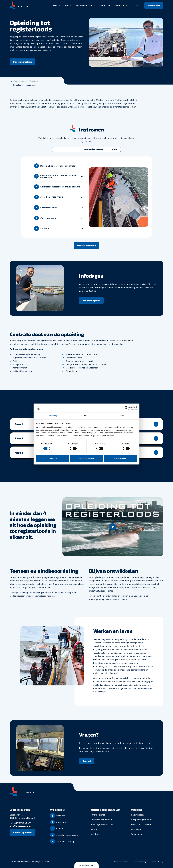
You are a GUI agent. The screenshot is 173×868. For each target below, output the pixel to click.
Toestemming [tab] (51, 416)
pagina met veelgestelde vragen (119, 748)
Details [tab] (86, 416)
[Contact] (87, 761)
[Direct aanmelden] (22, 62)
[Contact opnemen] (22, 832)
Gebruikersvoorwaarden (119, 862)
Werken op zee (61, 5)
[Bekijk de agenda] (91, 301)
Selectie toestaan (87, 458)
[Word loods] (154, 5)
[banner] (86, 5)
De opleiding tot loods (141, 820)
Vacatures (105, 5)
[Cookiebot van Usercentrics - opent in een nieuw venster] (127, 408)
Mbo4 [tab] (114, 149)
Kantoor (94, 829)
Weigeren (53, 458)
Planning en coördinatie (102, 824)
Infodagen (136, 829)
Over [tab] (122, 416)
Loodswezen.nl (86, 865)
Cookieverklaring (157, 862)
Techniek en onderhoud (102, 820)
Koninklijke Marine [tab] (94, 149)
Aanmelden (136, 834)
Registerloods (138, 815)
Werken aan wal (84, 5)
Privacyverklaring (139, 862)
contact (89, 291)
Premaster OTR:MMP (141, 824)
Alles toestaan (120, 458)
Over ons (120, 5)
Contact (136, 5)
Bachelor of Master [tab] (66, 149)
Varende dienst (98, 815)
